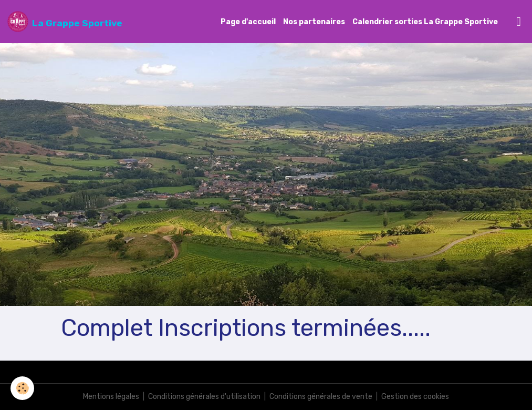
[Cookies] (22, 388)
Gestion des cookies (415, 397)
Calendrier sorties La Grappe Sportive (425, 22)
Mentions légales (111, 397)
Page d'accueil (248, 22)
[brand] (65, 22)
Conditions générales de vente (321, 397)
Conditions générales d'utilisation (204, 397)
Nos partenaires (314, 22)
